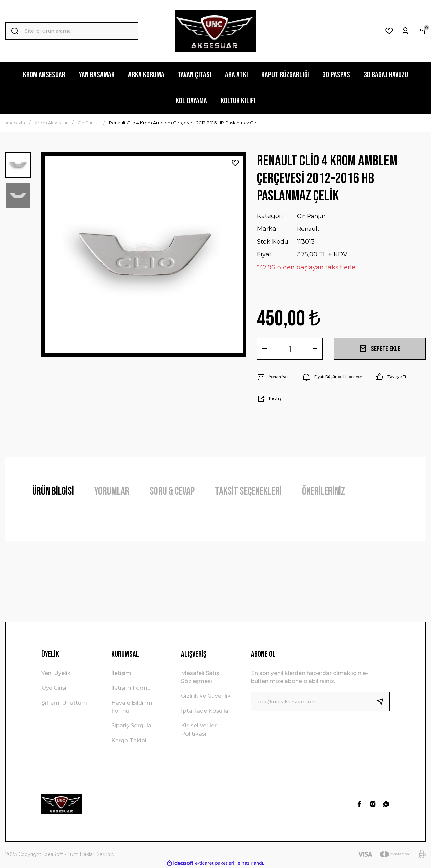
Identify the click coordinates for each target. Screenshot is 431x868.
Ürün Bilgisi (53, 491)
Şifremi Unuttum (64, 703)
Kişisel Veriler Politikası (199, 730)
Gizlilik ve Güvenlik (206, 696)
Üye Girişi (54, 688)
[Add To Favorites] (235, 163)
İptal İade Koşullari (206, 711)
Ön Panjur (313, 216)
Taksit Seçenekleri (248, 491)
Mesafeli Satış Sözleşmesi (200, 677)
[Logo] (215, 31)
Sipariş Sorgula (131, 726)
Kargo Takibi (129, 740)
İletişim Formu (131, 688)
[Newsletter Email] (320, 702)
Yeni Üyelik (56, 673)
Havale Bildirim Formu (132, 707)
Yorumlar (112, 491)
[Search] (72, 31)
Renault (309, 229)
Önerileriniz (323, 491)
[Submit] (383, 702)
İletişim (121, 673)
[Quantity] (290, 349)
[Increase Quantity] (315, 349)
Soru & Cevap (172, 491)
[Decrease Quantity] (265, 349)
